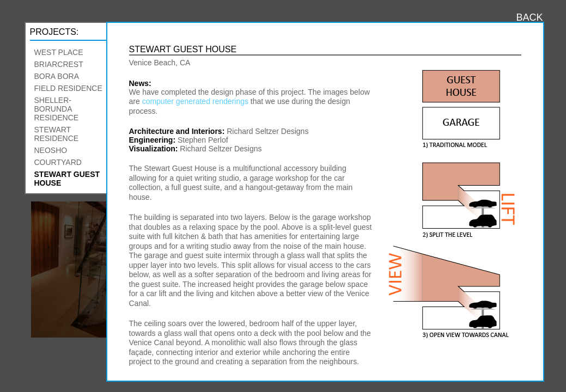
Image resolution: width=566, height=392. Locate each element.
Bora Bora (57, 76)
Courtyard (58, 162)
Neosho (51, 150)
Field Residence (68, 88)
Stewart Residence (57, 134)
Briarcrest (59, 64)
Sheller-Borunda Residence (57, 109)
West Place (59, 52)
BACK (529, 17)
